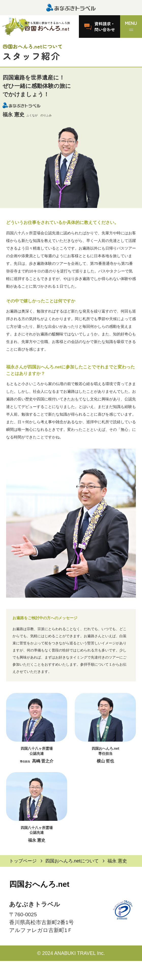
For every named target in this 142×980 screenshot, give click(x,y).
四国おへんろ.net (39, 884)
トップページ (23, 861)
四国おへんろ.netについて (72, 861)
